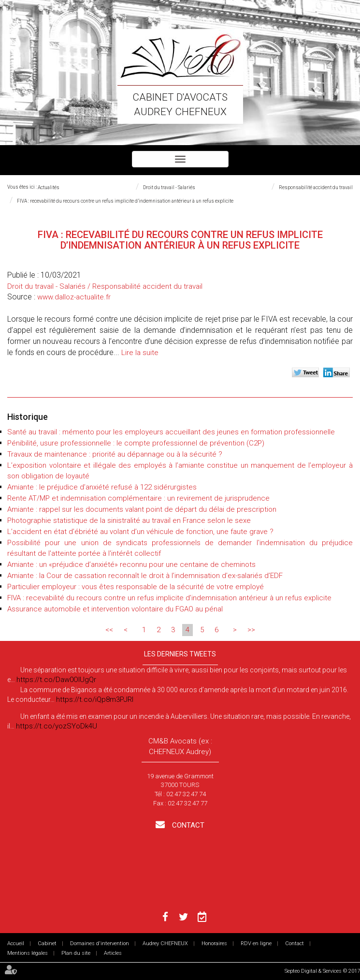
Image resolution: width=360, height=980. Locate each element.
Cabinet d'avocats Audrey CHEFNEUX (180, 104)
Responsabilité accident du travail (316, 187)
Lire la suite (140, 353)
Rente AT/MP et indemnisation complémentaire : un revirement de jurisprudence (138, 498)
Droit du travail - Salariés (169, 187)
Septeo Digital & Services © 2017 (322, 971)
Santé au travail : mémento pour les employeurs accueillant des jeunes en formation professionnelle (171, 432)
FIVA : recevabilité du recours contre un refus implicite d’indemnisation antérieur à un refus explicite (125, 201)
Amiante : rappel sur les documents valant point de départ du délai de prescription (142, 509)
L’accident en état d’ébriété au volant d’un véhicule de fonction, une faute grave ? (140, 532)
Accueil (16, 943)
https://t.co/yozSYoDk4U (57, 726)
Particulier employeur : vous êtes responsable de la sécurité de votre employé (136, 587)
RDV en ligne (256, 943)
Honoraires (214, 943)
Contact (187, 825)
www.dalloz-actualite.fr (74, 297)
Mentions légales (28, 953)
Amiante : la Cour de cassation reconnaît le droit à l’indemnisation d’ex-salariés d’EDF (145, 576)
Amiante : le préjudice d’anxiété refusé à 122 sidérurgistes (102, 487)
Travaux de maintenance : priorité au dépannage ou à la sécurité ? (115, 454)
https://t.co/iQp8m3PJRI (95, 699)
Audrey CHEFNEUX (165, 943)
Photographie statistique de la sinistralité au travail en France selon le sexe (129, 520)
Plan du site (76, 953)
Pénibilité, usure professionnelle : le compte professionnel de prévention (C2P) (136, 443)
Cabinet (47, 943)
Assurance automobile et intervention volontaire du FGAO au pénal (115, 609)
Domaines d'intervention (100, 943)
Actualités (49, 187)
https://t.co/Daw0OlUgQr (56, 680)
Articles (113, 953)
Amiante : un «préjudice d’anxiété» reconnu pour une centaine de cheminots (131, 564)
